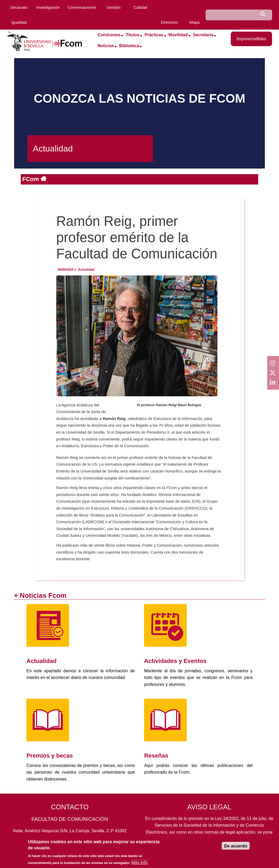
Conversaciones (82, 7)
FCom (31, 179)
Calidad (140, 7)
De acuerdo (236, 848)
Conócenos (109, 35)
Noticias (106, 46)
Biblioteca (129, 46)
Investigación (48, 7)
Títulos (132, 35)
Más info (139, 864)
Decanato (19, 7)
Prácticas (154, 35)
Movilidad (178, 35)
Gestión (114, 7)
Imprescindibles (251, 39)
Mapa (195, 22)
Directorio (169, 22)
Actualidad (86, 270)
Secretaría (203, 35)
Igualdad (19, 22)
